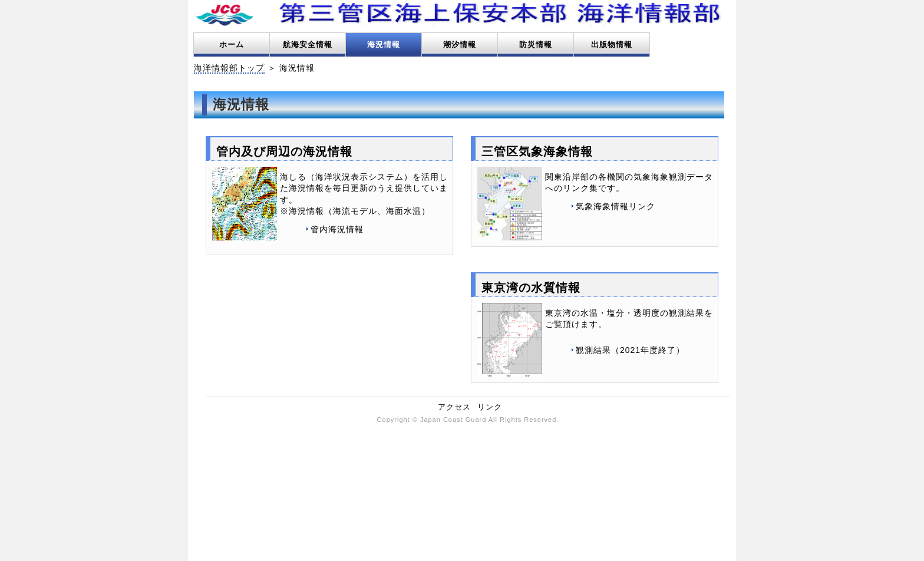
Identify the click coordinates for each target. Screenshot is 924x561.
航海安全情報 (308, 44)
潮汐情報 (460, 44)
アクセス (454, 407)
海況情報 (384, 44)
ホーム (232, 44)
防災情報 (536, 44)
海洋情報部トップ (229, 68)
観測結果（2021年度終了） (630, 350)
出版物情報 (612, 44)
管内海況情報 (337, 229)
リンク (490, 407)
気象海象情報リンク (616, 206)
